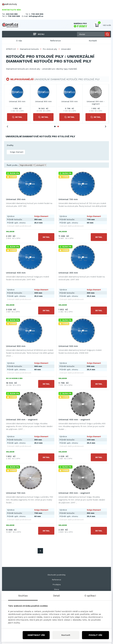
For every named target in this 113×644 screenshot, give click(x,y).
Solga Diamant (16, 152)
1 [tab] (55, 126)
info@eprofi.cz (36, 16)
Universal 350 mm (17, 101)
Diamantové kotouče (29, 49)
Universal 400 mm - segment (74, 420)
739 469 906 (37, 14)
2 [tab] (58, 126)
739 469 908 (14, 16)
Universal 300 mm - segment (22, 420)
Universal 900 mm (16, 346)
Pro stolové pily (50, 49)
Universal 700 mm (43, 101)
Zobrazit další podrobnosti (19, 226)
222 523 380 (12, 14)
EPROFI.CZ (11, 49)
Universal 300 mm (96, 101)
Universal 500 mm (68, 346)
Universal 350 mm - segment (74, 493)
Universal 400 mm (70, 101)
